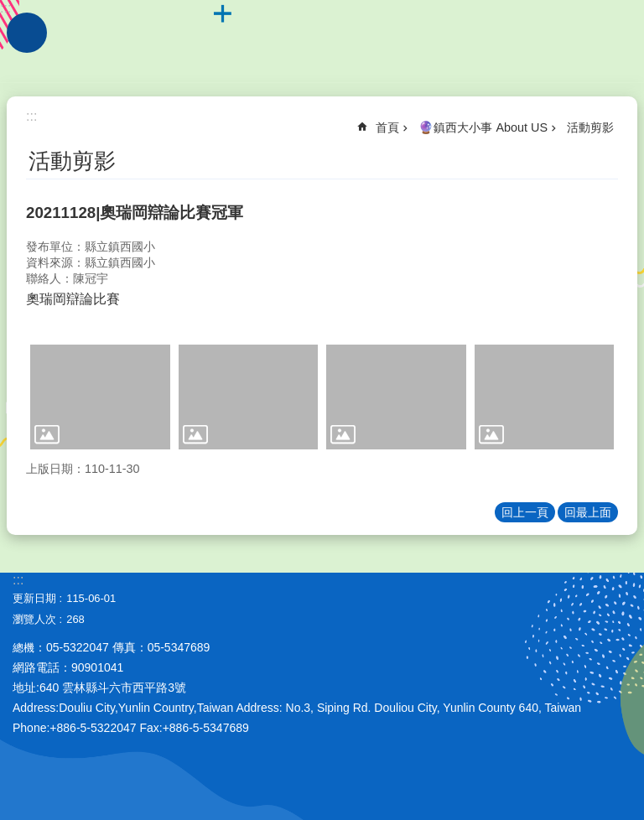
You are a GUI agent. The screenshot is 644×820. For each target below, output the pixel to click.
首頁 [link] (387, 127)
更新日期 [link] (34, 598)
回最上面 (588, 512)
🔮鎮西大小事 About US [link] (483, 127)
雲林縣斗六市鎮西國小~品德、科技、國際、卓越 (322, 42)
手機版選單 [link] (27, 33)
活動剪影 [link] (590, 127)
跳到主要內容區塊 (9, 9)
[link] (100, 397)
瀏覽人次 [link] (34, 619)
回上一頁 (525, 512)
